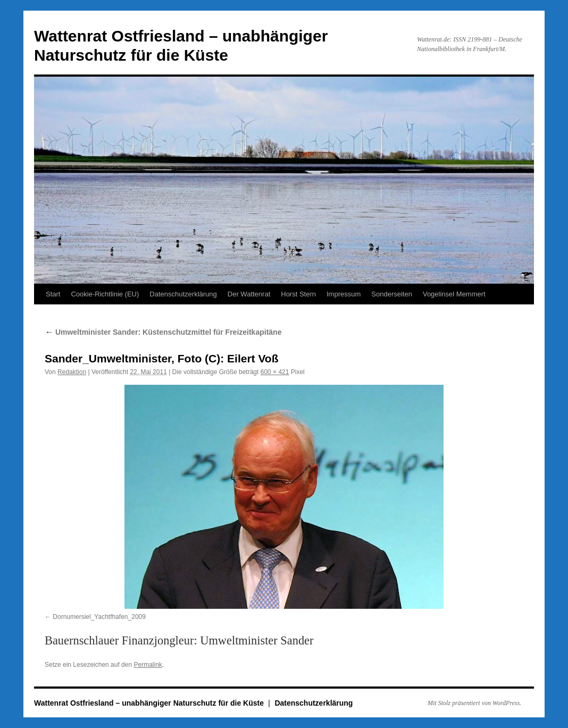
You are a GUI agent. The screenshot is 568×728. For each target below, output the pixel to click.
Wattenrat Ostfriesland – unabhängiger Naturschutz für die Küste (150, 703)
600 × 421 (275, 372)
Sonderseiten (392, 294)
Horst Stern (298, 294)
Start (53, 294)
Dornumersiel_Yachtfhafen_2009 (99, 617)
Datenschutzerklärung (183, 294)
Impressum (344, 294)
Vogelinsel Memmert (454, 294)
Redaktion (72, 372)
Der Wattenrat (249, 294)
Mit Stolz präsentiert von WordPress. (474, 703)
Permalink (148, 665)
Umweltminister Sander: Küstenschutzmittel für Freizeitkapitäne (163, 332)
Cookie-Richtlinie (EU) (105, 294)
